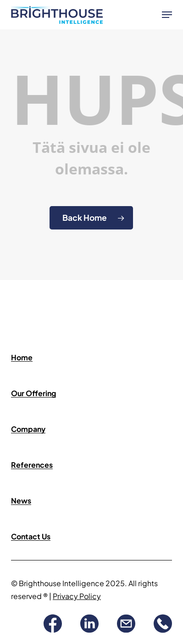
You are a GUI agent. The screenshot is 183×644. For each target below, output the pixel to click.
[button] (167, 15)
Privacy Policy (77, 596)
